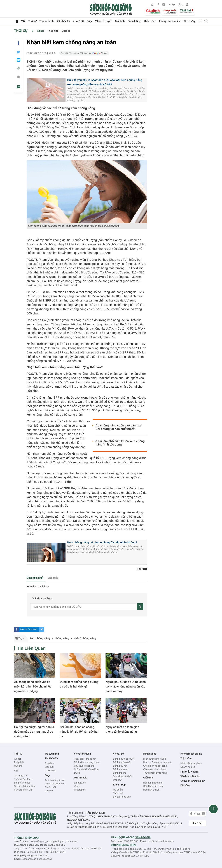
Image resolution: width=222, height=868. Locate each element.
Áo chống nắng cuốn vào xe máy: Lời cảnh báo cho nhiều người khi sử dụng (33, 687)
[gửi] (140, 607)
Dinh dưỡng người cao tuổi (157, 762)
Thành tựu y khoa (23, 779)
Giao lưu (49, 767)
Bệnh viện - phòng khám (87, 762)
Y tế (23, 21)
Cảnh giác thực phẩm (154, 769)
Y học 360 (78, 21)
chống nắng (62, 638)
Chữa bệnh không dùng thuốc (86, 771)
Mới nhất (53, 578)
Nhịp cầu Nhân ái (190, 772)
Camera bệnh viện (24, 790)
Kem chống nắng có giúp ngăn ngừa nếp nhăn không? (102, 542)
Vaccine (49, 791)
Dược (90, 21)
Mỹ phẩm (118, 790)
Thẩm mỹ (118, 793)
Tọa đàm (49, 763)
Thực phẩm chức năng (155, 773)
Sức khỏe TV (63, 21)
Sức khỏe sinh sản (153, 786)
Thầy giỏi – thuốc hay (85, 759)
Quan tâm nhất (35, 578)
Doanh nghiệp (188, 767)
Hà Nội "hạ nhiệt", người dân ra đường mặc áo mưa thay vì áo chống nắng (34, 732)
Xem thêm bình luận (38, 587)
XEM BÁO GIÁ (143, 837)
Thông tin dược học (55, 784)
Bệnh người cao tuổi (124, 759)
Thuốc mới (50, 787)
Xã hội (41, 31)
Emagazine (80, 783)
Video (77, 786)
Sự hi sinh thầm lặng (25, 786)
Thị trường (190, 21)
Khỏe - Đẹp (150, 21)
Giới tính (120, 21)
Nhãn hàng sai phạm (191, 763)
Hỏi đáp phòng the (153, 783)
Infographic (80, 790)
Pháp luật (53, 31)
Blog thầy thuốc (22, 783)
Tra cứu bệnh (46, 21)
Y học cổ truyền (104, 21)
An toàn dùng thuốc (55, 780)
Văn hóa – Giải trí (190, 776)
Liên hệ (197, 823)
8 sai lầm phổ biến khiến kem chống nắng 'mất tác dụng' (120, 443)
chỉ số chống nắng (85, 638)
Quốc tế (66, 31)
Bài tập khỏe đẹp (122, 797)
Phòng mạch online (170, 21)
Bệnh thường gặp (122, 762)
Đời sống (185, 785)
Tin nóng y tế (21, 776)
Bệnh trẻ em (119, 773)
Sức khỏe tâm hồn (123, 776)
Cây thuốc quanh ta (84, 766)
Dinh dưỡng (134, 21)
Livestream (50, 770)
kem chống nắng (40, 638)
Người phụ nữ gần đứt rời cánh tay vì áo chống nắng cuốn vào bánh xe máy (126, 687)
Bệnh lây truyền (151, 790)
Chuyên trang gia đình (193, 781)
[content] (84, 607)
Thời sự (32, 21)
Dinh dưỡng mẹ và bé (155, 759)
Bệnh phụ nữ (120, 766)
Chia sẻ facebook (28, 629)
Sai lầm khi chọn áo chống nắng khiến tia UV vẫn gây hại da (79, 732)
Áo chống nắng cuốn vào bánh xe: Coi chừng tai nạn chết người (119, 427)
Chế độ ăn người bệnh (155, 766)
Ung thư (117, 780)
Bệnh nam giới (121, 769)
